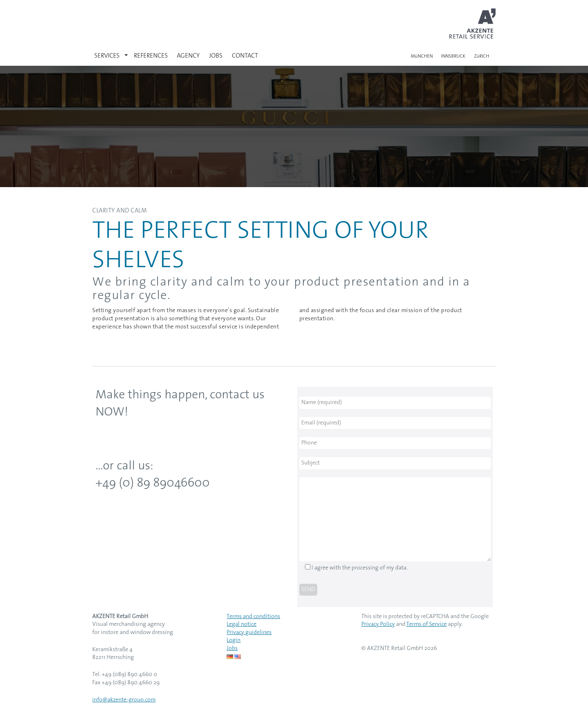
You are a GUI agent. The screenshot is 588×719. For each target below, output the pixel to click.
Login (234, 640)
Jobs (232, 649)
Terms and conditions (253, 617)
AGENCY (188, 56)
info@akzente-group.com (124, 700)
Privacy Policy (378, 624)
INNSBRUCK (453, 56)
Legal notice (242, 624)
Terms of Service (427, 624)
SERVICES (107, 56)
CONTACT (245, 56)
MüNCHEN (422, 56)
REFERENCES (151, 56)
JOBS (216, 56)
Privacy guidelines (249, 633)
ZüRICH (482, 56)
